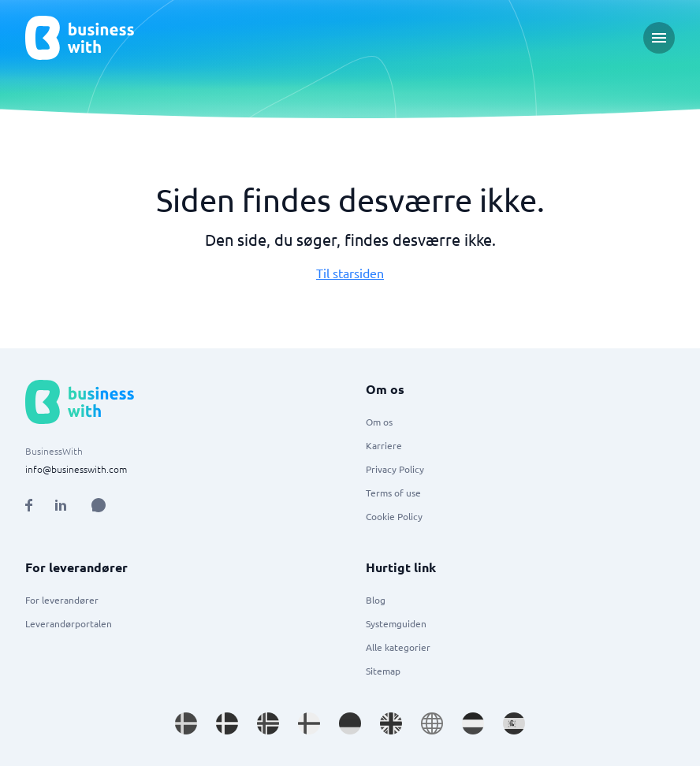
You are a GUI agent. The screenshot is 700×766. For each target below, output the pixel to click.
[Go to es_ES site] (514, 723)
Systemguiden (396, 623)
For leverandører (62, 600)
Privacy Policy (395, 469)
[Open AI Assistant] (99, 505)
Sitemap (383, 671)
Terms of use (393, 493)
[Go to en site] (432, 723)
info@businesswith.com (76, 469)
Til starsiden (350, 273)
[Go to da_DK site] (227, 723)
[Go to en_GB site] (391, 723)
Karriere (384, 445)
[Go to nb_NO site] (268, 723)
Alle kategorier (398, 647)
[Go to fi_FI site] (309, 723)
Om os (379, 422)
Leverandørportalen (69, 623)
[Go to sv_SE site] (186, 723)
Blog (376, 600)
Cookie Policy (394, 516)
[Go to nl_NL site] (473, 723)
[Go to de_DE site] (350, 723)
